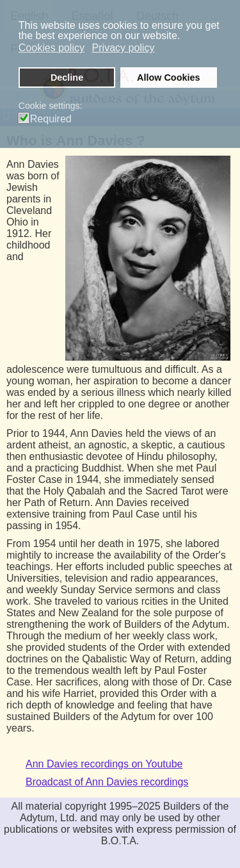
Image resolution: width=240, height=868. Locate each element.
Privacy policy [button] (124, 48)
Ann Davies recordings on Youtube (104, 764)
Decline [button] (67, 78)
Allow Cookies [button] (168, 78)
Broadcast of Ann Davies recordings (107, 782)
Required (51, 119)
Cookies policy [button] (52, 48)
